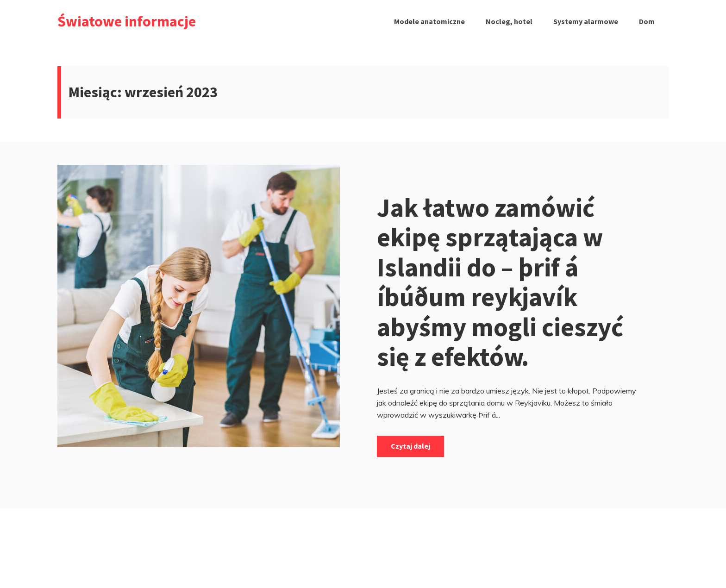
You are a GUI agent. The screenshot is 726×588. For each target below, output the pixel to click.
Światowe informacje (127, 21)
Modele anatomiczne (429, 21)
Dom (647, 21)
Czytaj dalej (410, 446)
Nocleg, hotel (509, 21)
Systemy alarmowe (586, 21)
